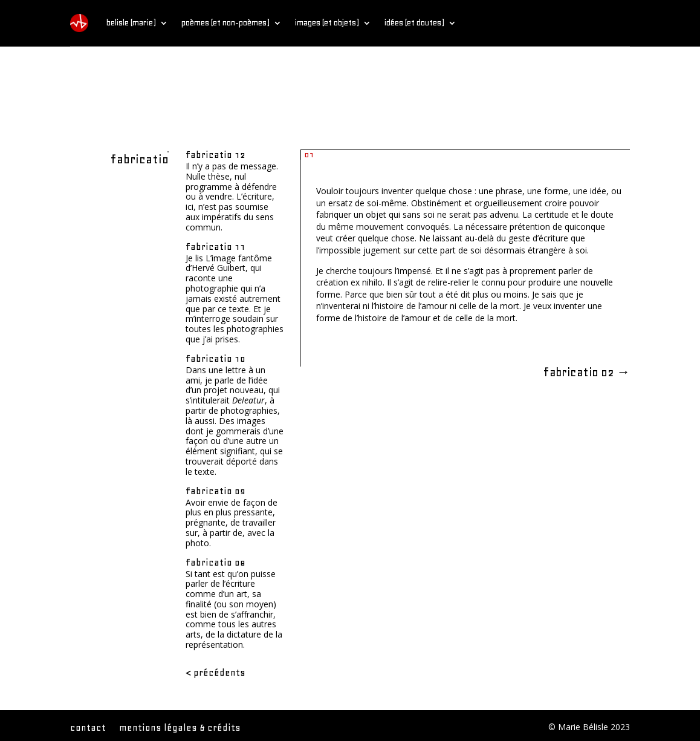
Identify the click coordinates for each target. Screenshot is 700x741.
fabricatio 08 (216, 563)
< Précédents (216, 673)
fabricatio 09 (216, 491)
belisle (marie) (131, 23)
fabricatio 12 (216, 155)
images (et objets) (327, 23)
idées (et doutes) (414, 23)
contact (88, 728)
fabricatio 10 (216, 359)
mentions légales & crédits (180, 728)
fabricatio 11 (216, 247)
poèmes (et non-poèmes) (225, 23)
